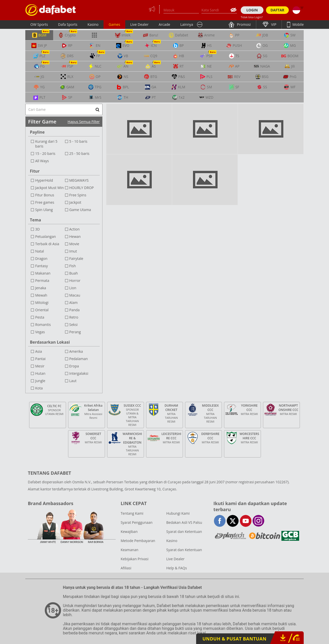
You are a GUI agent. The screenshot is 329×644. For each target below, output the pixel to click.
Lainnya (187, 24)
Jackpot (75, 202)
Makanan (43, 273)
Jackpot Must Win (49, 188)
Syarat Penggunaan (137, 522)
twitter (233, 521)
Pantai (40, 359)
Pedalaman (79, 359)
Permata (42, 281)
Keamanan (130, 550)
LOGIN (252, 10)
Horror (75, 281)
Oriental (42, 310)
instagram (259, 521)
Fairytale (76, 258)
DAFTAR (277, 10)
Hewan (75, 236)
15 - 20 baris (45, 153)
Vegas (40, 332)
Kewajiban (129, 532)
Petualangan (46, 236)
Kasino (93, 24)
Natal (40, 251)
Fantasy (42, 266)
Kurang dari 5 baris (46, 144)
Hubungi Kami (178, 513)
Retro (74, 317)
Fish (73, 266)
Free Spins (78, 195)
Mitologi (42, 303)
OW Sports (39, 24)
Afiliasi (126, 568)
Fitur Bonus (45, 195)
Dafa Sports (68, 24)
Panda (75, 310)
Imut (73, 251)
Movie (74, 244)
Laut (73, 381)
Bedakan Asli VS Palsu (184, 522)
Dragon (41, 258)
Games (114, 24)
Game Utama (80, 210)
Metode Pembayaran (138, 541)
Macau (75, 295)
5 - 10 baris (78, 141)
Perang (75, 332)
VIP (273, 24)
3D (37, 229)
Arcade (164, 24)
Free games (45, 202)
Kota (39, 388)
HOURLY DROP (82, 188)
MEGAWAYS (79, 180)
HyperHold (44, 180)
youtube (246, 521)
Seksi (74, 325)
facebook (220, 521)
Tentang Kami (132, 513)
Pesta (40, 317)
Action (75, 229)
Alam (74, 303)
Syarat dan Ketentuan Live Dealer (184, 554)
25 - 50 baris (79, 153)
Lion (73, 288)
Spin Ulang (44, 210)
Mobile (298, 24)
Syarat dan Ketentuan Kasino (184, 536)
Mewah (41, 295)
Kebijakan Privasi (135, 559)
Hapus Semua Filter (84, 122)
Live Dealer (139, 24)
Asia (39, 351)
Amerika (76, 351)
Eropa (74, 366)
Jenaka (41, 288)
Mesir (40, 366)
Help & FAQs (177, 568)
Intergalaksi (79, 373)
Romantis (43, 325)
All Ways (42, 161)
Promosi (243, 24)
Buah (74, 273)
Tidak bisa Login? (252, 17)
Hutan (40, 373)
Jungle (40, 381)
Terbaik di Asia (47, 244)
